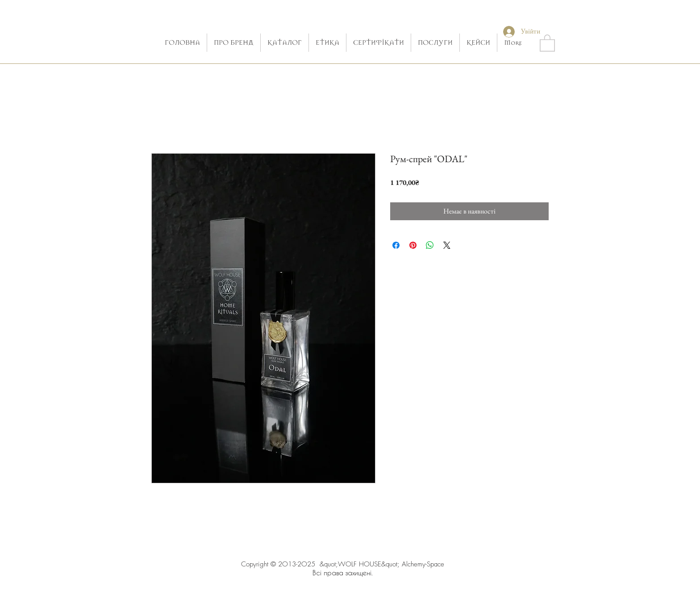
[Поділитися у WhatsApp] (430, 245)
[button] (547, 42)
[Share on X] (447, 245)
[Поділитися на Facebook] (396, 245)
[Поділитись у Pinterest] (413, 245)
